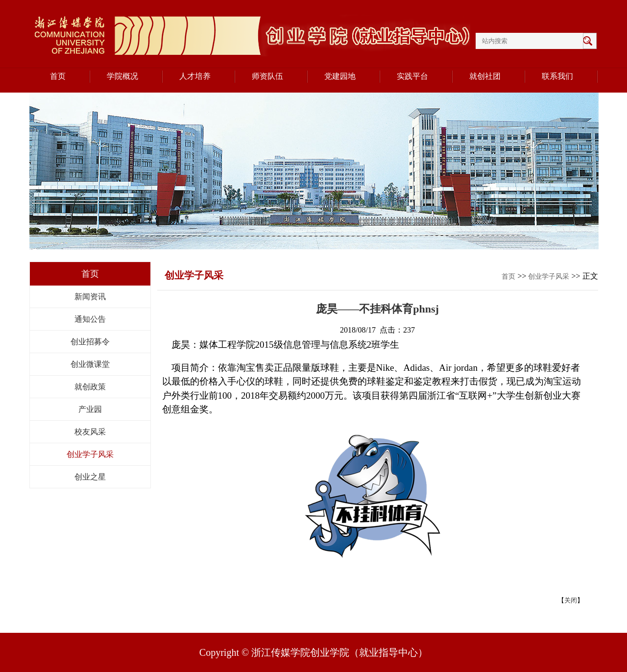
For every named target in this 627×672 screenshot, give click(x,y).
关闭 (571, 600)
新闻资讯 (90, 297)
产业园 (90, 409)
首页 (508, 276)
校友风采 (90, 432)
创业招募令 (90, 342)
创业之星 (90, 477)
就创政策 (90, 387)
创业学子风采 (90, 454)
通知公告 (90, 319)
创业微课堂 (90, 364)
